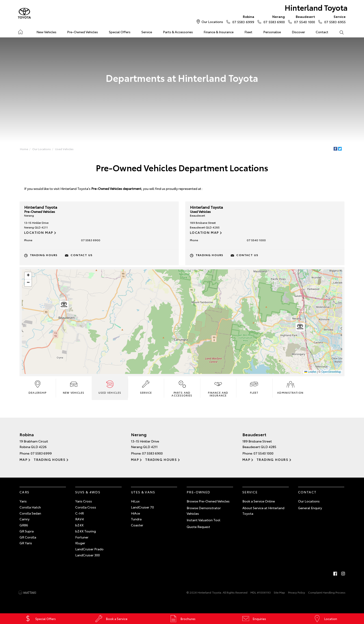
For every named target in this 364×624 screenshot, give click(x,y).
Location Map (39, 232)
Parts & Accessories (178, 32)
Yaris (23, 501)
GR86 (24, 525)
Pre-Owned (198, 492)
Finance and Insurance (218, 388)
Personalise (272, 32)
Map (23, 459)
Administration (290, 387)
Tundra (136, 519)
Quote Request (198, 527)
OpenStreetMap (331, 372)
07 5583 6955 (334, 19)
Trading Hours (44, 255)
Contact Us (81, 255)
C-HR (80, 513)
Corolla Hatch (30, 507)
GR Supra (27, 531)
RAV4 (80, 519)
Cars (24, 492)
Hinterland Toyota (316, 7)
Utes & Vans (143, 492)
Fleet (248, 32)
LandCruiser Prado (89, 549)
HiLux (135, 501)
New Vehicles (46, 32)
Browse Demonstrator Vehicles (204, 511)
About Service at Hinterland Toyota (263, 511)
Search (339, 32)
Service (147, 32)
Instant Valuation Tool (203, 520)
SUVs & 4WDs (88, 492)
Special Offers (120, 32)
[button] (300, 328)
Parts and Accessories (182, 388)
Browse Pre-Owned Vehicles (208, 501)
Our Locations (212, 22)
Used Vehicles (64, 149)
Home (20, 31)
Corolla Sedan (30, 513)
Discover (298, 32)
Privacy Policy (297, 592)
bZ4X (79, 525)
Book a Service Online (259, 501)
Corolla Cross (86, 507)
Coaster (137, 525)
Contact (322, 32)
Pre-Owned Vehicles (83, 32)
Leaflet (310, 372)
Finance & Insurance (219, 32)
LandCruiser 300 (88, 555)
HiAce (135, 513)
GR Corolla (28, 537)
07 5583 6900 (273, 19)
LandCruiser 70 (142, 507)
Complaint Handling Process (327, 592)
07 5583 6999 (242, 19)
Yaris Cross (84, 501)
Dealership (37, 387)
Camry (24, 519)
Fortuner (82, 537)
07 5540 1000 (303, 19)
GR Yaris (26, 543)
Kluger (80, 543)
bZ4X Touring (86, 531)
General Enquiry (310, 508)
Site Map (279, 592)
